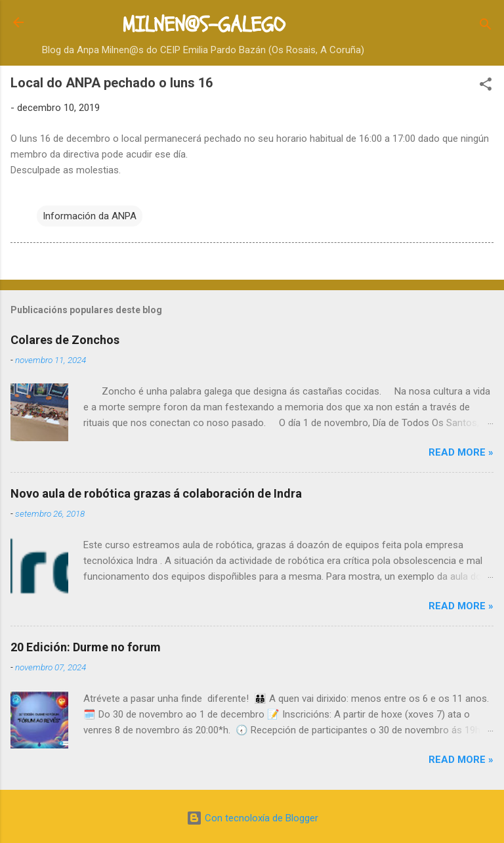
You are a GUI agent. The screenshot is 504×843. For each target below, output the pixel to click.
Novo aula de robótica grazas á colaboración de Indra (156, 493)
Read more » (461, 452)
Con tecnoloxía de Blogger (252, 818)
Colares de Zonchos (65, 340)
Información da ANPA (90, 216)
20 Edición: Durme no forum (86, 647)
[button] (486, 86)
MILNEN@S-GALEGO (203, 25)
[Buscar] (486, 27)
